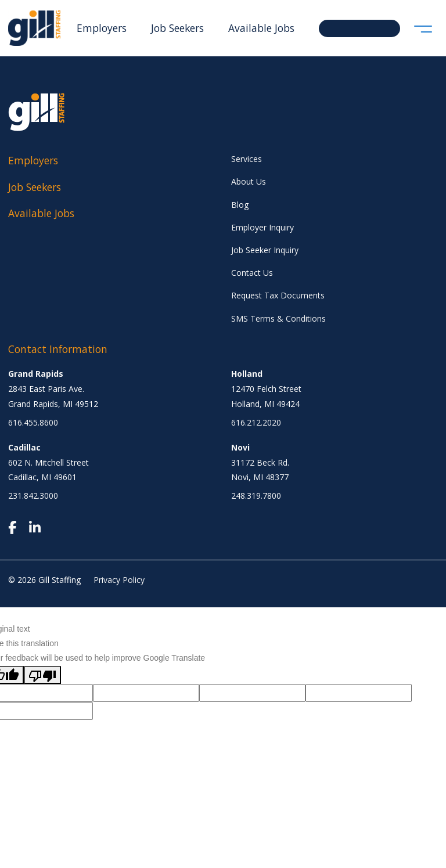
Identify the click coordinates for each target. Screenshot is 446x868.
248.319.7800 (256, 496)
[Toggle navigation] (423, 28)
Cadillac (24, 447)
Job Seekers (177, 28)
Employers (102, 28)
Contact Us (252, 273)
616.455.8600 (33, 422)
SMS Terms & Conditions (278, 318)
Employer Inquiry (262, 227)
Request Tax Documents (278, 295)
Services (247, 159)
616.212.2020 (256, 422)
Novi (240, 447)
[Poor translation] (42, 675)
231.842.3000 (33, 496)
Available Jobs (261, 28)
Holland (247, 374)
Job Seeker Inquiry (265, 250)
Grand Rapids (36, 374)
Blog (240, 205)
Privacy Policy (119, 580)
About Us (249, 181)
